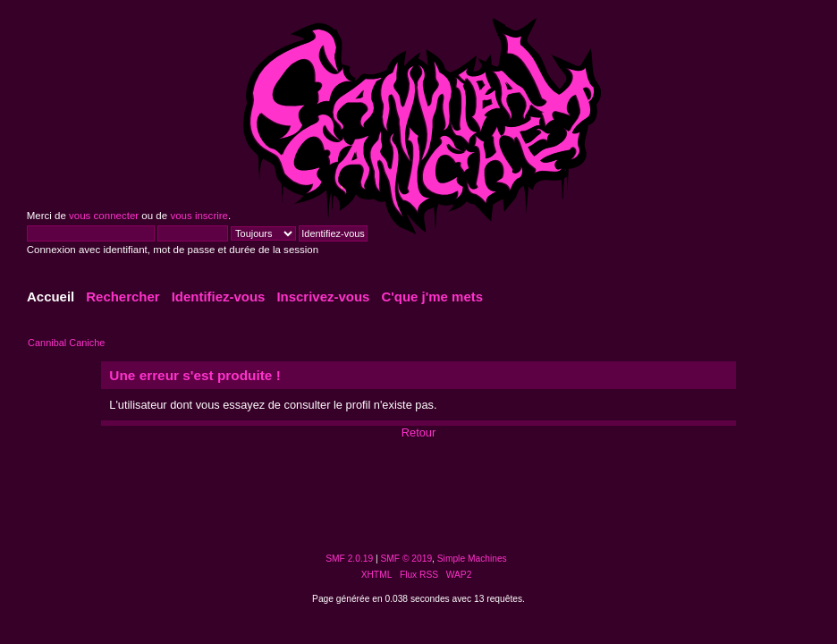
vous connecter (104, 216)
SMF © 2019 (407, 559)
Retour (418, 432)
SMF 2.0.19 (349, 559)
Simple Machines (472, 559)
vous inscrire (199, 216)
